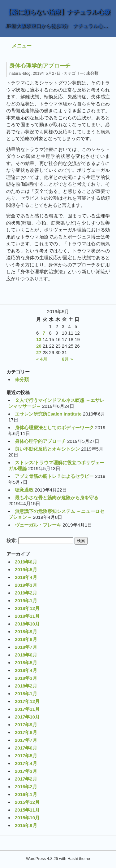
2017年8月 (26, 732)
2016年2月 (26, 787)
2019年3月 (26, 585)
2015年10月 (27, 818)
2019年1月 (26, 601)
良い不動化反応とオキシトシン (47, 449)
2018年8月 (26, 639)
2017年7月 (26, 740)
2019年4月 (26, 577)
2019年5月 (26, 570)
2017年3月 (26, 771)
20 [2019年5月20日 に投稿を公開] (39, 346)
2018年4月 (26, 670)
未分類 (92, 73)
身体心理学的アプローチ (40, 441)
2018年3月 (26, 678)
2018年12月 (27, 608)
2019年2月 (26, 593)
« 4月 (42, 359)
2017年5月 (26, 756)
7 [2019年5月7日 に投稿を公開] (44, 333)
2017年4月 (26, 763)
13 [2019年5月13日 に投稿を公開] (39, 339)
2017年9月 (26, 725)
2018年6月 (26, 655)
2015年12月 (27, 802)
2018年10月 (27, 624)
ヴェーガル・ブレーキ (38, 525)
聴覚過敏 (24, 490)
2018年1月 (26, 694)
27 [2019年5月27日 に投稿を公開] (39, 352)
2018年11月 (27, 616)
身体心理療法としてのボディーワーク (54, 427)
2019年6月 (26, 562)
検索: (12, 540)
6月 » (67, 359)
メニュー (22, 46)
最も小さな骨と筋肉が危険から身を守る (57, 498)
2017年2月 (26, 779)
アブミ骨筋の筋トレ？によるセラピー (54, 476)
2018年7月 (26, 647)
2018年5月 (26, 663)
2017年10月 (27, 717)
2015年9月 (26, 825)
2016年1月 (26, 794)
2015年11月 (27, 810)
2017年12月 (27, 701)
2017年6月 (26, 748)
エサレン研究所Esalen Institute (48, 414)
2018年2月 (26, 686)
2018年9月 (26, 632)
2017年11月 (27, 709)
